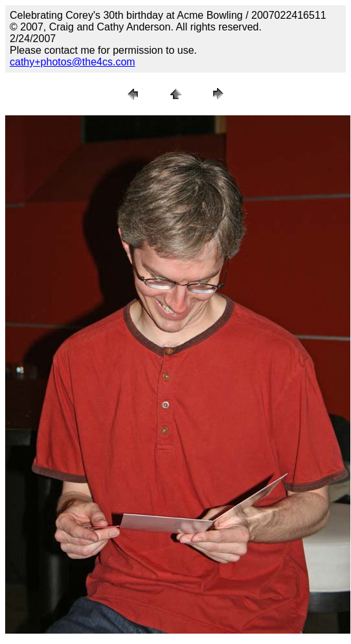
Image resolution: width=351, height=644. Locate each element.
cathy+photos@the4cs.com (73, 62)
